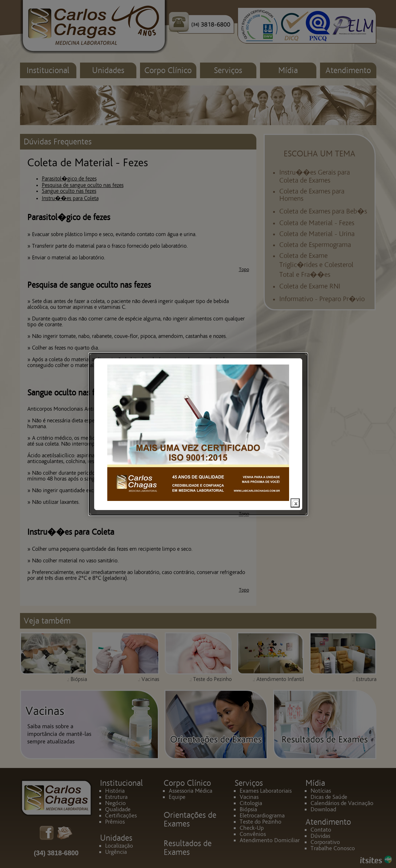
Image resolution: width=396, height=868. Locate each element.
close (295, 487)
